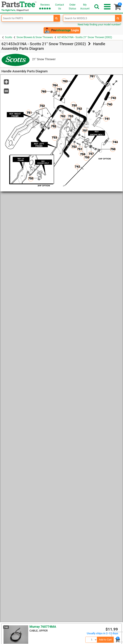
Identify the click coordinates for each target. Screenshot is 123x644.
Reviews (45, 6)
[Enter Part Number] (28, 18)
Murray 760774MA (43, 627)
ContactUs (59, 7)
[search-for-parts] (57, 18)
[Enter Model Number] (89, 18)
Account (85, 7)
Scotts (9, 37)
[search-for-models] (118, 18)
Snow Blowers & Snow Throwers (35, 37)
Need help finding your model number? (99, 25)
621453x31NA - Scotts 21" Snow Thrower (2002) (85, 37)
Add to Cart (105, 640)
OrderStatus (72, 7)
